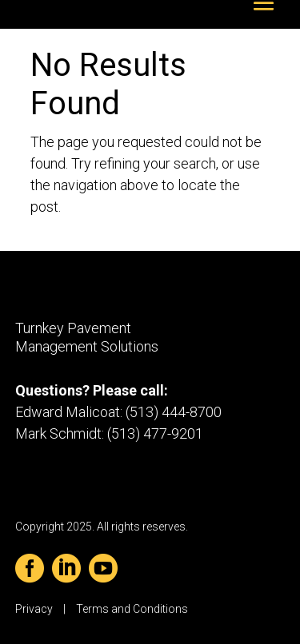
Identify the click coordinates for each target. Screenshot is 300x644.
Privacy (34, 609)
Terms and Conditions (132, 609)
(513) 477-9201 (155, 433)
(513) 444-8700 (174, 412)
